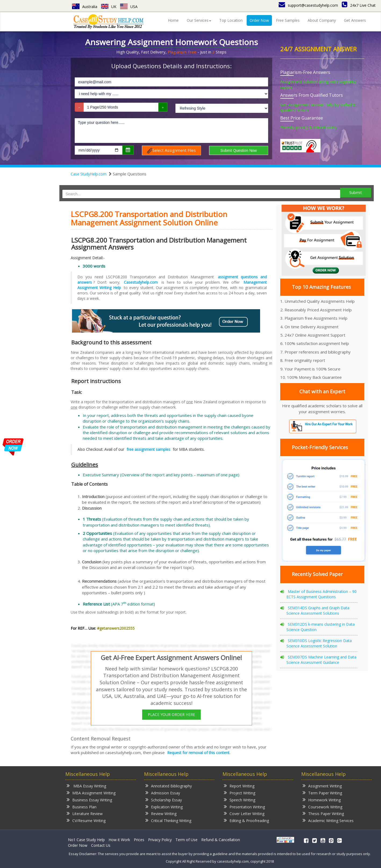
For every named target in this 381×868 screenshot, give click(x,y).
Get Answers (355, 20)
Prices (139, 840)
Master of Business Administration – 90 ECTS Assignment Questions (321, 594)
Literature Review (85, 813)
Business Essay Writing (89, 800)
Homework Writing (322, 800)
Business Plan (82, 807)
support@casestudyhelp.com (308, 5)
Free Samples (288, 20)
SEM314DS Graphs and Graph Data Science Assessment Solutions (318, 611)
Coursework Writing (322, 807)
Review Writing (161, 813)
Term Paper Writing (322, 793)
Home (173, 20)
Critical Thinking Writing (168, 820)
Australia (85, 7)
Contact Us (101, 845)
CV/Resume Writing (86, 820)
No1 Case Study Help (86, 840)
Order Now (259, 20)
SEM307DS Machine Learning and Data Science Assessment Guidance (321, 660)
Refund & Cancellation (221, 840)
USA (129, 7)
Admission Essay (163, 793)
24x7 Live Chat (359, 5)
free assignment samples (148, 449)
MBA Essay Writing (86, 786)
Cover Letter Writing (244, 813)
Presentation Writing (244, 807)
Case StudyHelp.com (89, 174)
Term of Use (186, 840)
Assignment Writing (322, 786)
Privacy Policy (160, 840)
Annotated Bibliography (169, 786)
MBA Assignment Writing (91, 793)
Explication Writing (164, 807)
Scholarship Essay (164, 800)
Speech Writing (240, 800)
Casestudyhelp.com (141, 282)
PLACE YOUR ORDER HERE (171, 714)
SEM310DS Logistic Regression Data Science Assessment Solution (319, 643)
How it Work (119, 840)
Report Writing (239, 786)
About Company (322, 20)
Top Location (231, 20)
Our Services (199, 20)
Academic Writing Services (328, 820)
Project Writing (240, 793)
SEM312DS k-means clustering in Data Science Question (321, 627)
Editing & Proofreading (246, 820)
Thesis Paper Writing (323, 813)
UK (109, 7)
